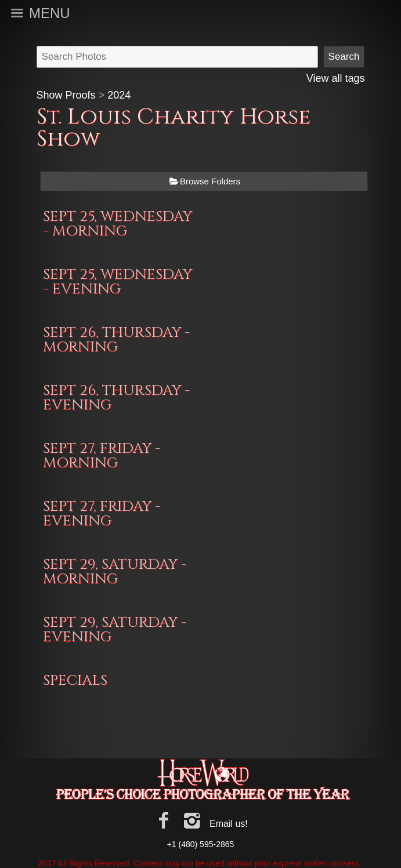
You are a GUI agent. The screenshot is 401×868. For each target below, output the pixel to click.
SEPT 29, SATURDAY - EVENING (115, 630)
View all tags (336, 78)
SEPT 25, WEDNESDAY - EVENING (118, 282)
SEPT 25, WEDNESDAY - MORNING (118, 224)
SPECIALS (75, 680)
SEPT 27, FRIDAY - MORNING (102, 456)
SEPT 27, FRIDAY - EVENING (102, 514)
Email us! (229, 824)
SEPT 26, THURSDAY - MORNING (117, 340)
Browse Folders (210, 181)
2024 (119, 95)
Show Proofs (66, 95)
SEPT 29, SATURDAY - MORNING (115, 572)
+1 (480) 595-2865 (201, 844)
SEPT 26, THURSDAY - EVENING (117, 398)
